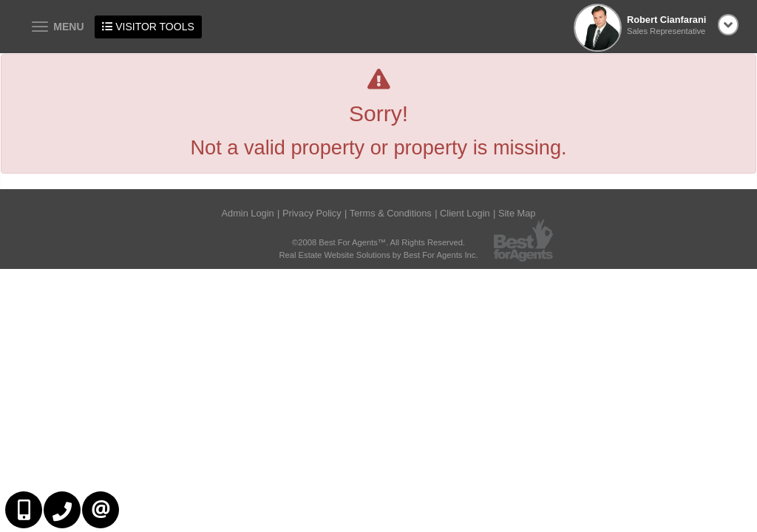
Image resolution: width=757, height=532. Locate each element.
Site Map (517, 213)
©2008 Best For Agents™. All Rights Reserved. (378, 242)
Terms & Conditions (391, 213)
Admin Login (248, 213)
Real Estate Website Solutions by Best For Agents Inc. (378, 255)
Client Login (465, 213)
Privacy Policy (312, 213)
